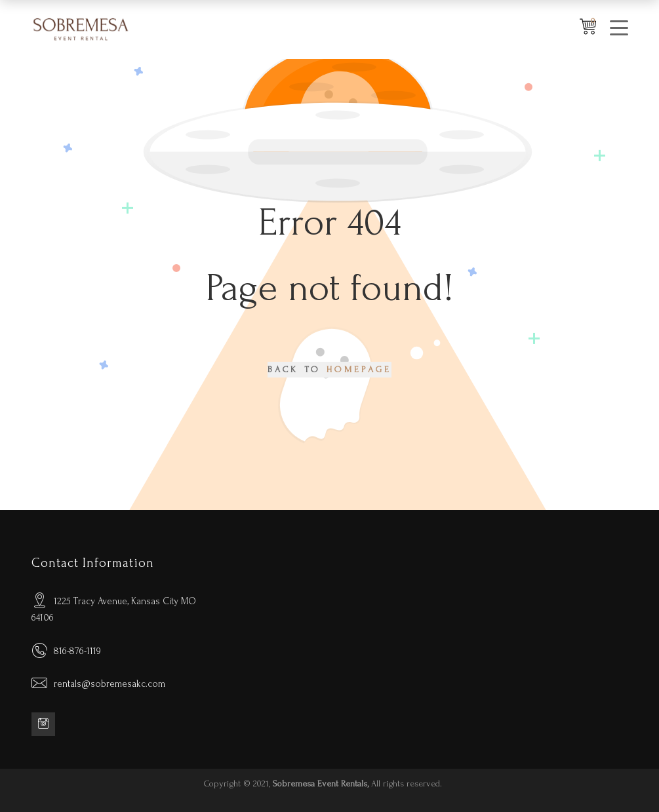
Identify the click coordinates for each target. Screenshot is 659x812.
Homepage (359, 369)
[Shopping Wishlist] (588, 30)
